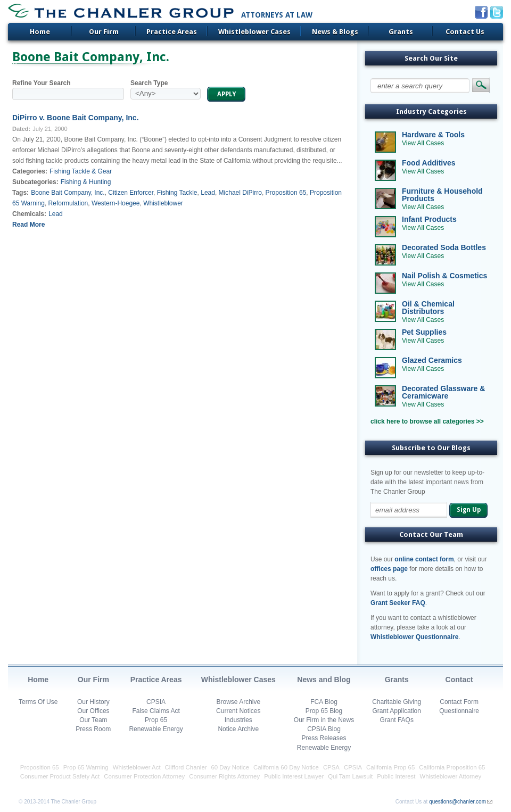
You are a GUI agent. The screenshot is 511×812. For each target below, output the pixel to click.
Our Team (93, 720)
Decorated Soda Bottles (444, 247)
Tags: (20, 193)
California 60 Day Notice (286, 767)
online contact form (424, 559)
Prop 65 (156, 720)
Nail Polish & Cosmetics (444, 276)
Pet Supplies (424, 332)
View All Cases (423, 143)
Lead (208, 193)
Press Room (93, 729)
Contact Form (459, 702)
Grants (401, 32)
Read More (28, 225)
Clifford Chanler (186, 767)
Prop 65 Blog (324, 711)
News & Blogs (335, 32)
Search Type (149, 83)
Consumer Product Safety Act (60, 776)
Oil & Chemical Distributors (428, 308)
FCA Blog (324, 702)
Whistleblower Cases (254, 32)
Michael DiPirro (240, 193)
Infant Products (429, 219)
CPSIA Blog (324, 729)
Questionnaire (459, 711)
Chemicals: (29, 214)
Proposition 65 (286, 193)
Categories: (30, 171)
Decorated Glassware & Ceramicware (443, 392)
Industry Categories (431, 111)
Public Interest (396, 776)
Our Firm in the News (324, 720)
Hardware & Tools (433, 135)
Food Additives (429, 163)
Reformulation (68, 203)
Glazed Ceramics (432, 360)
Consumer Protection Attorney (144, 776)
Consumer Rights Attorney (224, 776)
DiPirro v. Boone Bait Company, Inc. (76, 118)
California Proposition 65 (452, 767)
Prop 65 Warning (86, 767)
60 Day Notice (230, 767)
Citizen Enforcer (131, 193)
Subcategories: (35, 182)
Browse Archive (238, 702)
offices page (389, 569)
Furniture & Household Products (442, 195)
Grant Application (397, 711)
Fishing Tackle (177, 193)
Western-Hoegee (116, 203)
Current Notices (238, 711)
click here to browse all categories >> (427, 421)
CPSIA (156, 702)
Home (40, 32)
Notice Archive (238, 729)
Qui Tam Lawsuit (350, 776)
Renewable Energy (156, 729)
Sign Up (469, 510)
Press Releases (324, 738)
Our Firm (104, 32)
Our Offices (93, 711)
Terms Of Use (38, 702)
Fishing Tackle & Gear (81, 171)
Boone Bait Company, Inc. (68, 193)
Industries (238, 720)
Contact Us (465, 32)
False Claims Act (156, 711)
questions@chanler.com (458, 802)
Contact (459, 680)
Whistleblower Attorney (450, 776)
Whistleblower (163, 203)
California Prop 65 (390, 767)
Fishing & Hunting (86, 182)
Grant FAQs (397, 720)
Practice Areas (172, 32)
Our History (93, 702)
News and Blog (324, 680)
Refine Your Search (42, 83)
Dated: (21, 129)
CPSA (331, 767)
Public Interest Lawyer (294, 776)
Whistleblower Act (137, 767)
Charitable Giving (397, 702)
